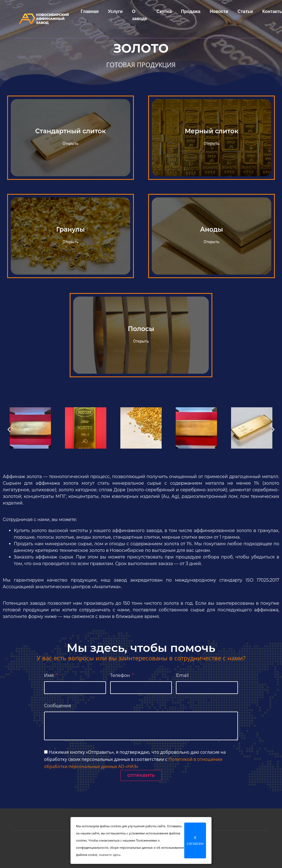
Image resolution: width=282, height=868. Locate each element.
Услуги (114, 14)
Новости (218, 12)
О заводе (138, 18)
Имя (50, 675)
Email (182, 675)
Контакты (271, 12)
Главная (88, 12)
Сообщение (58, 706)
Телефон (121, 675)
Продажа (189, 12)
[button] (9, 429)
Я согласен (195, 840)
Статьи (244, 12)
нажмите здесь (110, 855)
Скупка (163, 12)
